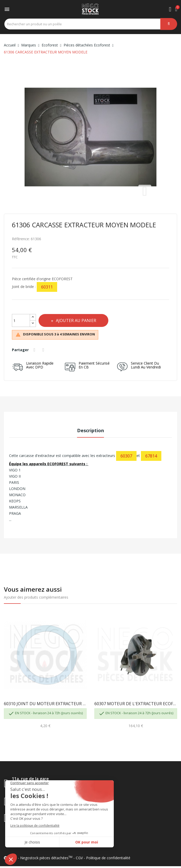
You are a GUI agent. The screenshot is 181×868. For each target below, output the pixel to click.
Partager (35, 350)
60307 (126, 456)
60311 (47, 287)
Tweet (45, 350)
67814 (151, 456)
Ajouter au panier (79, 320)
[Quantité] (21, 320)
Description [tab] (90, 430)
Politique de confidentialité (108, 858)
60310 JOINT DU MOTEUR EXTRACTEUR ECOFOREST (45, 704)
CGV (79, 858)
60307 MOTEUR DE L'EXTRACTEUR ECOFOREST (136, 704)
